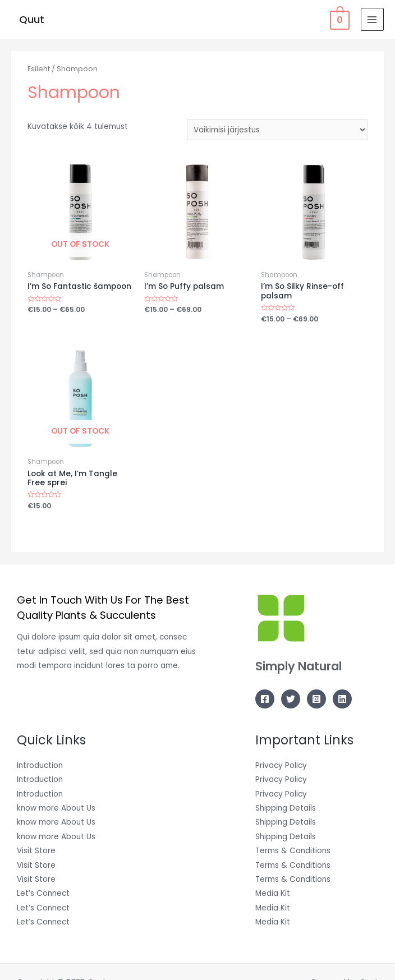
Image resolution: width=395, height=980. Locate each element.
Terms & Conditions (293, 851)
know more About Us (56, 808)
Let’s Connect (43, 893)
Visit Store (36, 851)
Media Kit (273, 893)
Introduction (40, 765)
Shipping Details (286, 808)
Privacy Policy (281, 765)
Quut (32, 19)
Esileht (39, 69)
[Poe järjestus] (277, 130)
